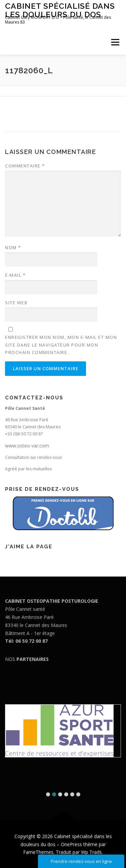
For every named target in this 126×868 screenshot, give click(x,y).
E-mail (15, 275)
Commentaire (25, 166)
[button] (48, 794)
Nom (13, 247)
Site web (16, 303)
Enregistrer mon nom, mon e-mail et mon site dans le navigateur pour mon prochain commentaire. (61, 345)
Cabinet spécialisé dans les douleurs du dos (60, 10)
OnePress (71, 844)
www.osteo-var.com (27, 446)
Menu (115, 42)
